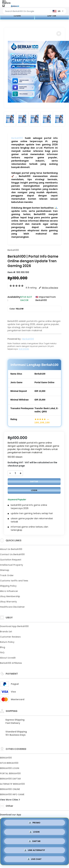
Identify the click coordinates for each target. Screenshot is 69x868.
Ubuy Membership (10, 596)
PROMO (34, 823)
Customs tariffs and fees (14, 581)
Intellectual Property (11, 565)
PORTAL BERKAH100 (10, 773)
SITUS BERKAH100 (9, 763)
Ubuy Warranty (8, 602)
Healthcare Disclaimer (12, 607)
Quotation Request (11, 560)
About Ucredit (8, 658)
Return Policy (7, 642)
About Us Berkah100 (11, 549)
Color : (17, 309)
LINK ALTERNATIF (34, 850)
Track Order (7, 575)
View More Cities (10, 800)
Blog (3, 647)
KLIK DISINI (24, 349)
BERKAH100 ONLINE (10, 789)
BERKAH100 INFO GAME (12, 794)
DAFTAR (52, 16)
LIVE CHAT (35, 859)
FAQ (2, 653)
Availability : (14, 299)
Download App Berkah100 (14, 626)
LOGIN (17, 16)
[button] (59, 34)
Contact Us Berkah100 (12, 554)
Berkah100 (17, 138)
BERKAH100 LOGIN (10, 768)
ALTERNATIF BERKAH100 (12, 784)
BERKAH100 (6, 758)
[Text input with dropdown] (27, 11)
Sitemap (5, 570)
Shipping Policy (8, 586)
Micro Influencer (9, 591)
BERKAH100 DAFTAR (10, 779)
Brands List (6, 632)
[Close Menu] (3, 7)
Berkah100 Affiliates (11, 663)
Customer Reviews (10, 637)
